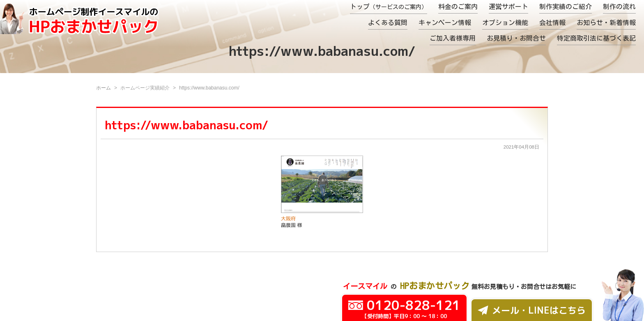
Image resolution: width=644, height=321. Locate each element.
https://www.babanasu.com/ (186, 125)
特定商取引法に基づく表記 (596, 38)
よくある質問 (388, 23)
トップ (389, 7)
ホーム (103, 88)
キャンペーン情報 (445, 23)
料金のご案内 (458, 7)
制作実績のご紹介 (566, 7)
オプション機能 (505, 23)
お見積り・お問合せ (516, 38)
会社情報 (552, 23)
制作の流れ (619, 7)
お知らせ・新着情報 (606, 23)
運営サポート (508, 7)
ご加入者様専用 (453, 38)
